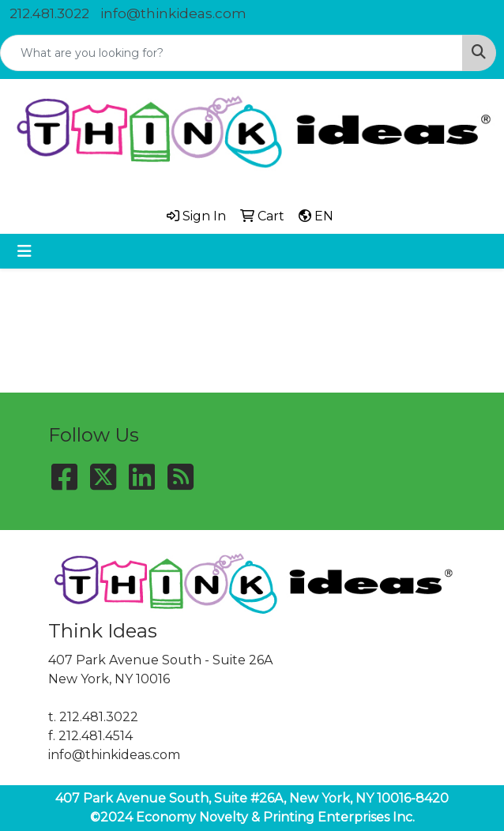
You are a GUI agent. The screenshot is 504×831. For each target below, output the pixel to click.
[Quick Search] (231, 53)
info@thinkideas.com (173, 13)
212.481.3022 (49, 13)
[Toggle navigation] (24, 251)
